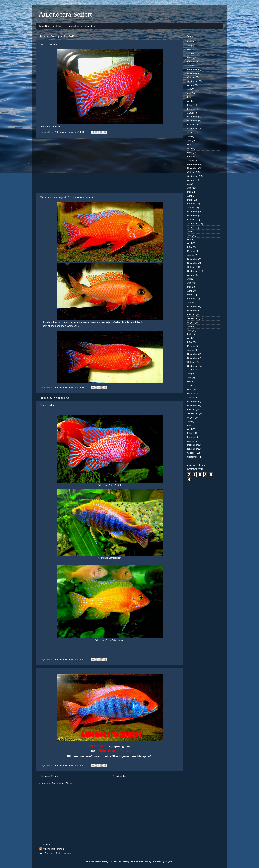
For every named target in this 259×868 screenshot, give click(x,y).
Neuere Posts (49, 776)
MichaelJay (146, 861)
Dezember (192, 69)
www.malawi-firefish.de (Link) (82, 26)
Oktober (191, 42)
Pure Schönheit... (50, 44)
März (190, 57)
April (190, 53)
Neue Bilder (47, 405)
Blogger (169, 861)
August (191, 85)
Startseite (119, 776)
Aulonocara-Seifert (65, 14)
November (192, 73)
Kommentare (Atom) (62, 783)
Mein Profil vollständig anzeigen (55, 853)
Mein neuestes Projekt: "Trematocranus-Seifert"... (69, 197)
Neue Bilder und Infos (50, 26)
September (193, 81)
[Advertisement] (110, 165)
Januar (191, 65)
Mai (189, 50)
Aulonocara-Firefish (53, 849)
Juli (189, 46)
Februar (191, 61)
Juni (189, 93)
